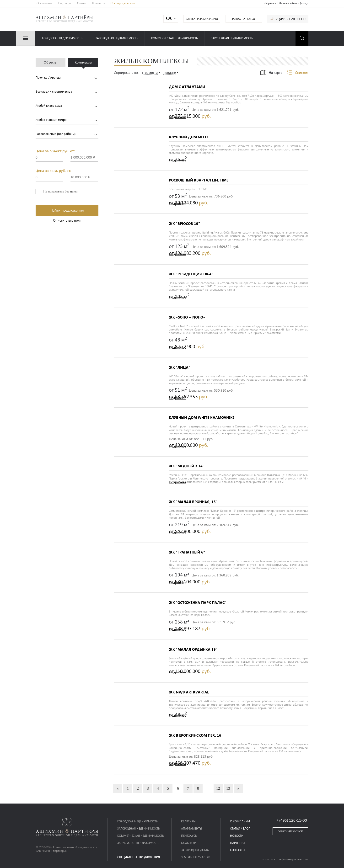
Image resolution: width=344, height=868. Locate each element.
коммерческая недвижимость (175, 38)
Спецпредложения (123, 3)
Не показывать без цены (60, 191)
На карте (275, 72)
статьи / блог (240, 828)
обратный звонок (290, 831)
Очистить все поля (67, 221)
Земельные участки (196, 857)
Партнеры (65, 3)
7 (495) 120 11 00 (291, 19)
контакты (237, 850)
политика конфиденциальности (285, 859)
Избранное (270, 3)
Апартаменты (191, 828)
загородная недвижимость (117, 38)
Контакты (98, 3)
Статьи (82, 3)
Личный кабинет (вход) (293, 3)
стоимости (150, 73)
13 (228, 788)
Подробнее (177, 117)
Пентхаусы (189, 836)
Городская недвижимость (62, 38)
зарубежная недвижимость (232, 38)
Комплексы (83, 62)
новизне (170, 73)
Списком (302, 72)
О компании (44, 3)
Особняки (189, 843)
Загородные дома (195, 850)
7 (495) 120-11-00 (292, 820)
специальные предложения (139, 857)
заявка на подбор (244, 19)
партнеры (237, 843)
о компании (240, 821)
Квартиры (188, 821)
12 (218, 788)
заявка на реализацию (202, 19)
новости (237, 836)
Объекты (51, 62)
